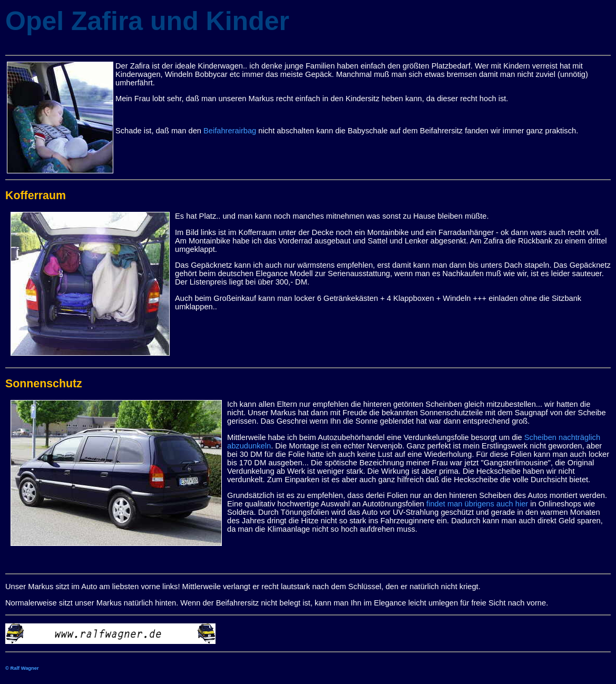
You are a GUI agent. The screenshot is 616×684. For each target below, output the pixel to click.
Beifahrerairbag (230, 131)
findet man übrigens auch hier (477, 504)
